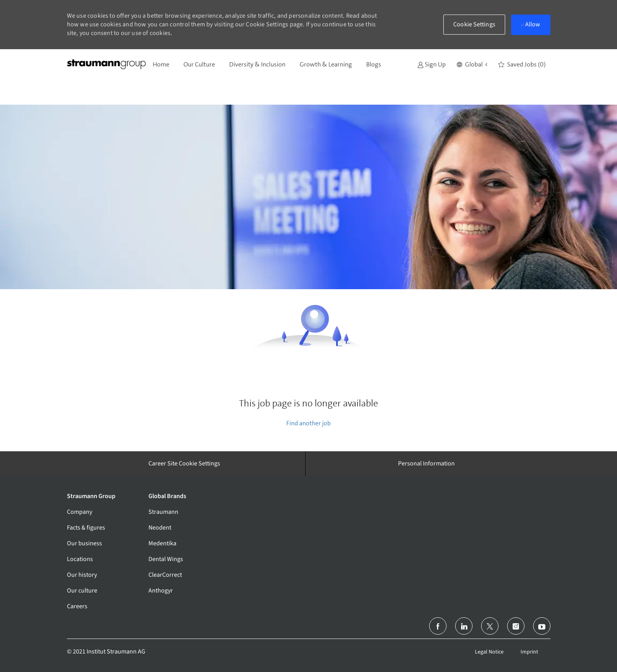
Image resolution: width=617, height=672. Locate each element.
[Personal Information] (426, 463)
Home (161, 64)
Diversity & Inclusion (257, 64)
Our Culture (199, 64)
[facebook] (438, 626)
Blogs (374, 64)
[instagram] (516, 626)
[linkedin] (464, 626)
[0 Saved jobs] (522, 65)
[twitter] (490, 626)
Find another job (308, 423)
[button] (472, 65)
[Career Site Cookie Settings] (184, 463)
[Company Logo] (106, 64)
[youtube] (542, 626)
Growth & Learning (326, 64)
